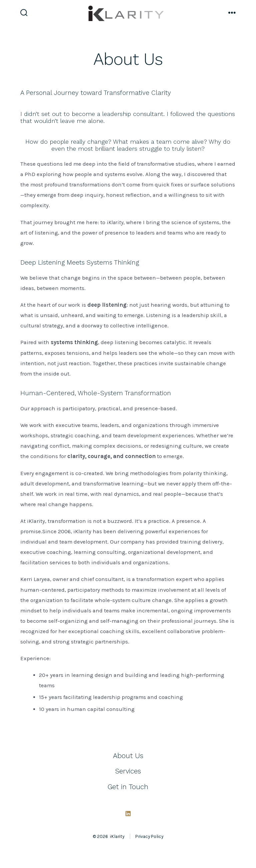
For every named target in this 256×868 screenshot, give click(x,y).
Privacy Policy (149, 836)
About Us (128, 756)
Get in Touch (128, 787)
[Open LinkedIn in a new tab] (128, 814)
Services (128, 771)
